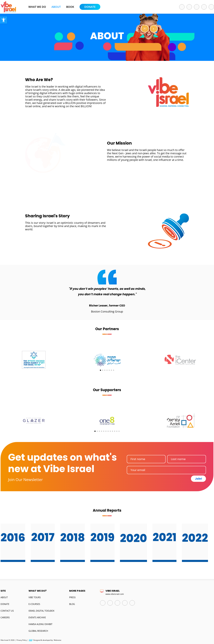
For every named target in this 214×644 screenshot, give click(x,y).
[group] (34, 356)
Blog (72, 604)
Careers (5, 617)
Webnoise (58, 640)
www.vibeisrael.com (115, 594)
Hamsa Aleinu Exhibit (40, 624)
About (56, 7)
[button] (4, 20)
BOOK (70, 7)
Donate (90, 7)
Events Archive (37, 617)
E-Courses (34, 604)
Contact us (7, 611)
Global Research (38, 631)
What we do (37, 7)
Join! (199, 479)
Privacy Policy (22, 640)
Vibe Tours (35, 597)
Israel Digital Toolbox (41, 611)
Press (72, 597)
